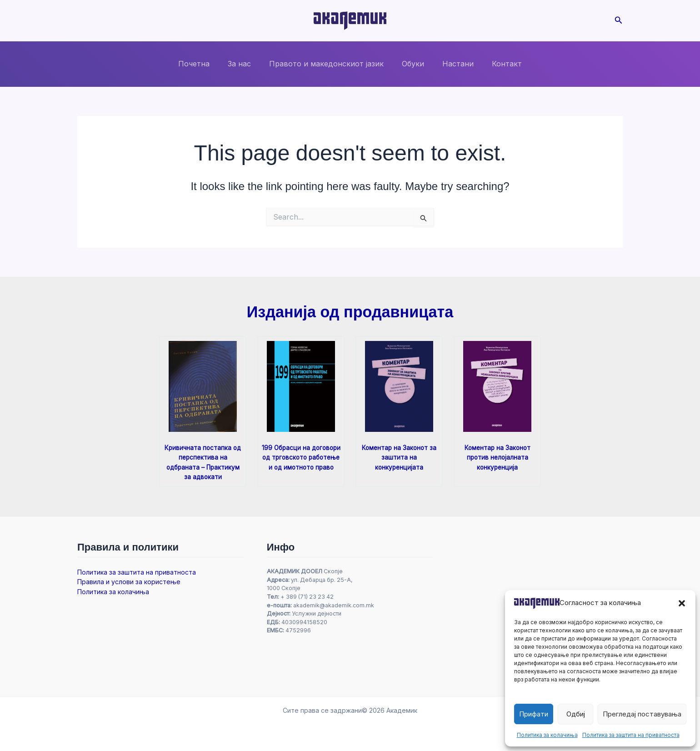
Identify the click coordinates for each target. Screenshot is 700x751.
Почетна (203, 64)
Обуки (411, 64)
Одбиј (576, 714)
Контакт (498, 64)
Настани (452, 64)
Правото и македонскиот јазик (328, 64)
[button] (682, 603)
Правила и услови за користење (129, 582)
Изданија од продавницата (350, 312)
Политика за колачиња (547, 735)
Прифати (534, 714)
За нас (245, 64)
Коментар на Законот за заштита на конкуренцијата (399, 457)
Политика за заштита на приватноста (631, 735)
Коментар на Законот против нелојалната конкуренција (497, 457)
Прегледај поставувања (642, 714)
